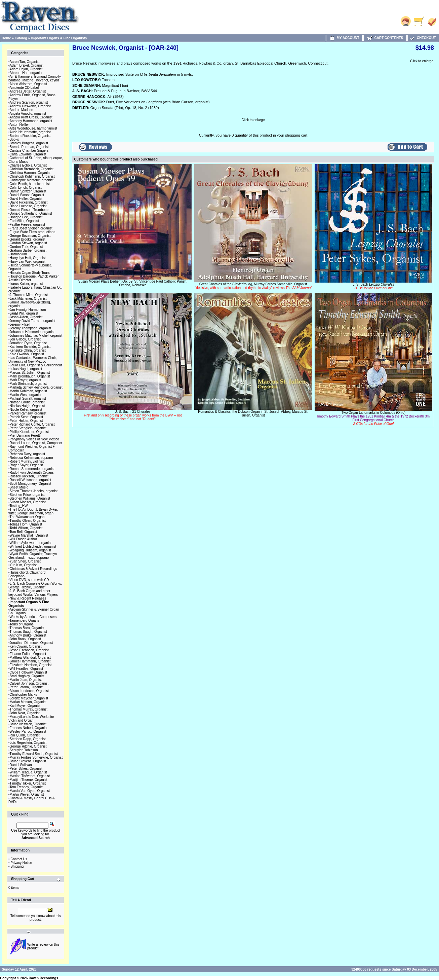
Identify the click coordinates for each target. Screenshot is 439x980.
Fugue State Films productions (33, 232)
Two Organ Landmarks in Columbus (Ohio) (373, 418)
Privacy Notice (21, 863)
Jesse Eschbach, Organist (29, 650)
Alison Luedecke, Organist (29, 691)
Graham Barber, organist (28, 250)
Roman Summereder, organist (32, 469)
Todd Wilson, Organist (26, 528)
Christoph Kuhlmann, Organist (32, 176)
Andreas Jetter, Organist (28, 91)
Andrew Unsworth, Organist (30, 106)
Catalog (21, 38)
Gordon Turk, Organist (26, 247)
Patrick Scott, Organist (26, 417)
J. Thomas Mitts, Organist (29, 295)
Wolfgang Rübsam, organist (30, 550)
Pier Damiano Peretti (25, 435)
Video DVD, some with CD (29, 580)
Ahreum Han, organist (26, 73)
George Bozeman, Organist (30, 236)
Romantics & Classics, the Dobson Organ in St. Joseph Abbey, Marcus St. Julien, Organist (253, 413)
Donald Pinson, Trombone (29, 210)
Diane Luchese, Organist (28, 206)
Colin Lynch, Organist (26, 188)
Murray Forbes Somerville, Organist (36, 757)
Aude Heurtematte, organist (30, 132)
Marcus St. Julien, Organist (30, 373)
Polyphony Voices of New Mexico (34, 439)
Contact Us (19, 859)
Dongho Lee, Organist (26, 217)
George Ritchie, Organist (28, 746)
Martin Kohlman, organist (28, 391)
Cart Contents (385, 38)
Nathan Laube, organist (27, 402)
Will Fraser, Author (24, 539)
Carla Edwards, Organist (28, 154)
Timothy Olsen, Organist (28, 521)
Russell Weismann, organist (31, 480)
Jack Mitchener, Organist (28, 299)
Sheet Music (19, 487)
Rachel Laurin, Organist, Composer (36, 443)
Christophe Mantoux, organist (32, 180)
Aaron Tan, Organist (25, 62)
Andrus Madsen (22, 110)
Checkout (423, 38)
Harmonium (18, 254)
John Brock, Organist (25, 639)
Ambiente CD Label (24, 88)
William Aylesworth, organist (31, 543)
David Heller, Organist (26, 199)
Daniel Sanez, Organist (27, 195)
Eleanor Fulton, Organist (28, 654)
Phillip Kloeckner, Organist (29, 432)
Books (14, 139)
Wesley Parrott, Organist (28, 732)
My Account (344, 38)
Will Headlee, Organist (26, 669)
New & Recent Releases (28, 598)
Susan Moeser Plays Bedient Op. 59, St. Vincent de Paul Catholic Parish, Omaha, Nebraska (133, 283)
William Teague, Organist (28, 772)
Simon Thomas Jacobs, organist (34, 491)
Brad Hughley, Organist (27, 676)
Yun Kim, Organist (23, 565)
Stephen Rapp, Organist (28, 739)
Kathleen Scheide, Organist (30, 347)
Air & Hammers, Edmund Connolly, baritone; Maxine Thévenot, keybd (35, 78)
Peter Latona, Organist (27, 687)
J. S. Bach (374, 286)
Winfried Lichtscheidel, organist (33, 547)
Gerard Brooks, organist (28, 239)
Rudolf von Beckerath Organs (32, 473)
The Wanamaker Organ (27, 517)
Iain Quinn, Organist (25, 735)
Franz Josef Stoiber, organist (31, 228)
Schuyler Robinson (24, 750)
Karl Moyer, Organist (25, 706)
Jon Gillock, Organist (25, 339)
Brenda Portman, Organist (29, 147)
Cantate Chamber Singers (29, 151)
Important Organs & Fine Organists (59, 38)
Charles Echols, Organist (28, 165)
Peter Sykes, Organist (26, 769)
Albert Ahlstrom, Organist (28, 84)
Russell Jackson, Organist (29, 476)
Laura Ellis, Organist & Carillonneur (36, 365)
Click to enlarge (422, 61)
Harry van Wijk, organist (28, 262)
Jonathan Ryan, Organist (28, 343)
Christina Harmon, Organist (30, 173)
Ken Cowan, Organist (26, 646)
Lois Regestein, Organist (28, 743)
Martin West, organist (26, 395)
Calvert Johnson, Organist (29, 683)
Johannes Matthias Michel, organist (36, 336)
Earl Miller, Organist (24, 221)
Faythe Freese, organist (28, 225)
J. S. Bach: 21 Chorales (133, 415)
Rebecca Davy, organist (27, 454)
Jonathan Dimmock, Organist (31, 643)
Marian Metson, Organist (28, 702)
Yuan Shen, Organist (25, 561)
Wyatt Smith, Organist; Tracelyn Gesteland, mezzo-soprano (33, 556)
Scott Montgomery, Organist (31, 484)
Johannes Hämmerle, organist (32, 332)
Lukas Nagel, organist (26, 369)
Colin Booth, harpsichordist (30, 184)
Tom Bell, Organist (24, 532)
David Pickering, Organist (29, 202)
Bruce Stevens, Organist (28, 761)
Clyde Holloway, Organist (29, 672)
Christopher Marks (24, 695)
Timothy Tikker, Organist (28, 783)
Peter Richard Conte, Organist (32, 424)
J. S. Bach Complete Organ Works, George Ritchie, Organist (35, 585)
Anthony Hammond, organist (31, 121)
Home (6, 38)
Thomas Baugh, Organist (28, 632)
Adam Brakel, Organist (27, 65)
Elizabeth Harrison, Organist (31, 665)
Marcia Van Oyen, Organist (30, 791)
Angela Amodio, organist (28, 114)
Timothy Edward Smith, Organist (34, 754)
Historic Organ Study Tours (30, 273)
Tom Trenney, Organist (27, 787)
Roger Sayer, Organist (26, 465)
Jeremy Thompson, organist (31, 328)
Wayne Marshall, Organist (29, 535)
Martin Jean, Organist (26, 680)
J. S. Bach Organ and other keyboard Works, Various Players (33, 593)
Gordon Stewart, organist (28, 243)
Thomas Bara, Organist (27, 628)
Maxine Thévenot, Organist (30, 776)
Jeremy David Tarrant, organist (33, 321)
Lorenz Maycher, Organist (29, 698)
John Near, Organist (25, 713)
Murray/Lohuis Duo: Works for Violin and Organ (31, 719)
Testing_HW (19, 506)
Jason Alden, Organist (26, 317)
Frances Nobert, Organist (29, 728)
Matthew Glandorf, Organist (30, 658)
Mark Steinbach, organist (28, 384)
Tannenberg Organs (25, 621)
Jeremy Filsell (20, 324)
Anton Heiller (19, 125)
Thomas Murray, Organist (29, 709)
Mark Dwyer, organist (26, 380)
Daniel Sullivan (21, 765)
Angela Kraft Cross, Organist (31, 117)
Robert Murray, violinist (27, 461)
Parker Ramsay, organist (28, 413)
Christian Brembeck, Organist (32, 169)
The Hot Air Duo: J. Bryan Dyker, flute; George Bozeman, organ (33, 511)
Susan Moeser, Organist (28, 502)
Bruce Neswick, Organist (28, 724)
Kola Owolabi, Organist (27, 354)
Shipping (17, 866)
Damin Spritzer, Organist (28, 191)
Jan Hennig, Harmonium (28, 310)
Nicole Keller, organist (26, 410)
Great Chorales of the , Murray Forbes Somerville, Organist (253, 286)
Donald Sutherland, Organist (31, 213)
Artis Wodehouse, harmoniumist (34, 128)
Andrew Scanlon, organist (29, 102)
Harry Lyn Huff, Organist (28, 258)
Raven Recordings (43, 978)
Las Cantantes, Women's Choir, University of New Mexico (33, 360)
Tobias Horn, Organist (26, 524)
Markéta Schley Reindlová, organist (36, 387)
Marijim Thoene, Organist (29, 780)
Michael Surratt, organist (28, 398)
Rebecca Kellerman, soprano (31, 458)
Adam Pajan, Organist (26, 69)
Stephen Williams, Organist (30, 498)
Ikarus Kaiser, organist (26, 284)
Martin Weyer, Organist (27, 794)
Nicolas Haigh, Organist (27, 406)
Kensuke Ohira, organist (28, 350)
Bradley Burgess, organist (29, 143)
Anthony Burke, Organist (28, 635)
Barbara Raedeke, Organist (30, 136)
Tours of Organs (22, 624)
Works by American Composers (33, 617)
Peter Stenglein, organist (28, 428)
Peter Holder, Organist (26, 421)
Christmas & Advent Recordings (33, 569)
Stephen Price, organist (27, 495)
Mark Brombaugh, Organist (30, 376)
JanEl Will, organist (24, 313)
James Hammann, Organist (30, 661)
